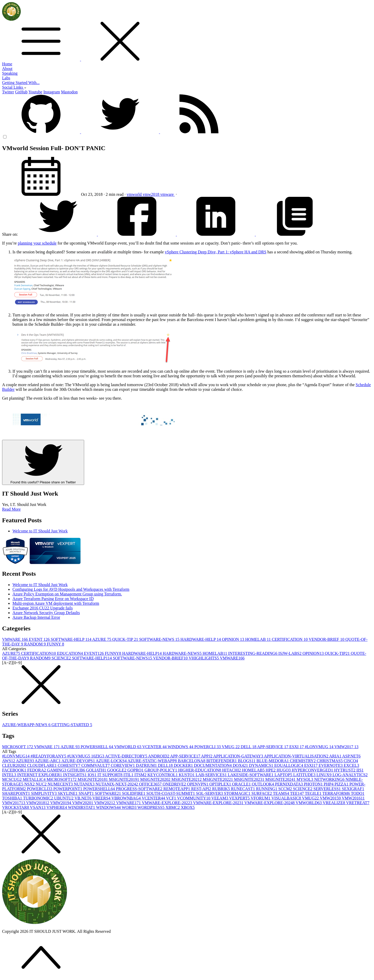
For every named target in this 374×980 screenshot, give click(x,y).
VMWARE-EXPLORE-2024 (270, 803)
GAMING (57, 770)
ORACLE (242, 784)
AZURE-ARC (48, 761)
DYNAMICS (262, 765)
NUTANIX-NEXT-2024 (117, 784)
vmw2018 (151, 194)
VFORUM (261, 798)
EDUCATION (70, 653)
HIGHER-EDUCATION (200, 770)
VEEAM (220, 798)
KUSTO (187, 775)
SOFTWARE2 (108, 793)
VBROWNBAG (127, 798)
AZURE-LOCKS (112, 761)
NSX (30, 784)
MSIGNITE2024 (281, 779)
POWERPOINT (68, 789)
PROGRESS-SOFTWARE (140, 789)
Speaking (10, 73)
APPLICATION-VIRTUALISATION (296, 756)
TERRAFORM (337, 793)
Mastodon (69, 92)
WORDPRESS (151, 807)
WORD (129, 807)
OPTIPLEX (221, 784)
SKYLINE (68, 793)
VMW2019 (61, 803)
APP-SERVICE (273, 747)
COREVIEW (123, 765)
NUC (42, 784)
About (7, 69)
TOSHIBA (13, 798)
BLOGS (247, 761)
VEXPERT (240, 798)
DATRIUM (147, 765)
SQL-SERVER (210, 793)
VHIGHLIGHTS (204, 658)
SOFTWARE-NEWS (160, 639)
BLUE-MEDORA (273, 761)
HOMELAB (259, 639)
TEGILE (314, 793)
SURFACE (262, 793)
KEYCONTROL (163, 775)
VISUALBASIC (287, 798)
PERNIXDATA (289, 784)
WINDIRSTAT (82, 807)
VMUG (231, 747)
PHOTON (314, 784)
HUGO (284, 770)
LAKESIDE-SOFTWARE (251, 775)
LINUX (324, 775)
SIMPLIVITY (45, 793)
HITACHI (232, 770)
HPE (271, 770)
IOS (92, 775)
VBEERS (102, 798)
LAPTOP (284, 775)
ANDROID (159, 756)
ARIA (336, 756)
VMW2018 (38, 803)
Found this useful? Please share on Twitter (43, 462)
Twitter (8, 92)
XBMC (173, 807)
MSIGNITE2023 (250, 779)
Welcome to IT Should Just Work (40, 531)
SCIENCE (62, 658)
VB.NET (84, 798)
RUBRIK (222, 789)
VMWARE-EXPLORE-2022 (167, 803)
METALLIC (35, 779)
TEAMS (282, 793)
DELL (249, 747)
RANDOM (35, 644)
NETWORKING (330, 779)
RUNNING (267, 789)
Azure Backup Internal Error (36, 617)
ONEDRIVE (175, 784)
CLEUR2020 (15, 765)
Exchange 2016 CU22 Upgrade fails (43, 608)
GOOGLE (117, 770)
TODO (358, 793)
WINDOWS (181, 747)
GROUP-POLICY (161, 770)
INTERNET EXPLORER (40, 775)
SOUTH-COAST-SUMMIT (171, 793)
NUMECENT (61, 784)
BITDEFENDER (222, 761)
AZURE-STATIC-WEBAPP (153, 761)
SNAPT (87, 793)
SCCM (286, 789)
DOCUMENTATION (213, 765)
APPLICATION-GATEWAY (239, 756)
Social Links (14, 87)
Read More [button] (11, 509)
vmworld (135, 194)
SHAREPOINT (17, 793)
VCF (172, 798)
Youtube (35, 92)
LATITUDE (305, 775)
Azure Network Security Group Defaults (46, 613)
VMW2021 (105, 803)
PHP (329, 784)
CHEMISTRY (303, 761)
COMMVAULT (96, 765)
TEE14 (298, 793)
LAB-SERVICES (212, 775)
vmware (168, 194)
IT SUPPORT (110, 775)
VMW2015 (331, 798)
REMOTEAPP (177, 789)
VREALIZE (334, 803)
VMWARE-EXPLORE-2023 (219, 803)
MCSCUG (12, 779)
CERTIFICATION (290, 639)
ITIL (129, 775)
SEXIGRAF (353, 789)
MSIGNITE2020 (156, 779)
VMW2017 (346, 747)
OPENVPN (198, 784)
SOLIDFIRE (134, 793)
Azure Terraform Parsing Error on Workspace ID (53, 599)
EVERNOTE (331, 765)
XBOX (188, 807)
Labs (6, 78)
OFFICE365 (151, 784)
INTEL (10, 775)
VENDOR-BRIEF (327, 639)
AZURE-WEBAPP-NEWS (27, 725)
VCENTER (155, 747)
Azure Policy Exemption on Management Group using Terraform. (67, 594)
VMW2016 (353, 798)
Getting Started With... (21, 83)
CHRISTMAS (330, 761)
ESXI (297, 747)
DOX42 (241, 765)
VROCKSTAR (16, 807)
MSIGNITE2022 (218, 779)
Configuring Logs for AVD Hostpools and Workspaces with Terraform (71, 589)
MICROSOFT (18, 747)
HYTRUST (345, 770)
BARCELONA (192, 761)
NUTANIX (85, 784)
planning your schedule (37, 243)
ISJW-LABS (290, 653)
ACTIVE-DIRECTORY (126, 756)
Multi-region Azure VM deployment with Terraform (56, 603)
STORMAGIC (238, 793)
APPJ (207, 756)
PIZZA (342, 784)
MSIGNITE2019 (124, 779)
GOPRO (136, 770)
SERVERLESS (328, 789)
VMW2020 (83, 803)
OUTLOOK (263, 784)
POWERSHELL (98, 747)
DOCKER (184, 765)
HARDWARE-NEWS (183, 653)
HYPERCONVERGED (313, 770)
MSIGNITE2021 (187, 779)
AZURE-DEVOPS (79, 761)
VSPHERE (57, 807)
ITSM (141, 775)
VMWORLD (128, 747)
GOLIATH (96, 770)
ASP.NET (351, 756)
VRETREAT (358, 803)
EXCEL (351, 765)
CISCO (351, 761)
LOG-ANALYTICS (350, 775)
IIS (360, 770)
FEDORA (37, 770)
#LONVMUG (320, 747)
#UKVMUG (79, 756)
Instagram (52, 92)
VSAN (38, 807)
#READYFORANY (49, 756)
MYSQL (305, 779)
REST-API (202, 789)
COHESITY (69, 765)
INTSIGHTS (75, 775)
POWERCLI (208, 747)
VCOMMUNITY (194, 798)
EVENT (40, 639)
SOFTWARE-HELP (71, 639)
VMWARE (15, 639)
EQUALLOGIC (289, 765)
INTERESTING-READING (253, 653)
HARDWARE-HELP (201, 639)
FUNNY (55, 644)
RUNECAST (243, 789)
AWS (9, 761)
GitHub (21, 92)
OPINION (233, 639)
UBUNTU (64, 798)
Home (7, 64)
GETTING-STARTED (72, 725)
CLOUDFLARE (42, 765)
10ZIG (98, 756)
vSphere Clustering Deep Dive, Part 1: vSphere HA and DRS (216, 252)
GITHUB (77, 770)
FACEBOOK (15, 770)
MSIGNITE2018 (93, 779)
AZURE (102, 639)
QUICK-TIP (126, 639)
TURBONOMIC (39, 798)
